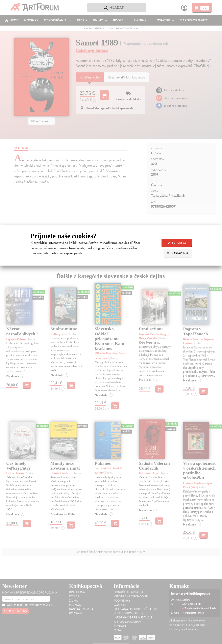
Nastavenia (178, 253)
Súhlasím (177, 243)
